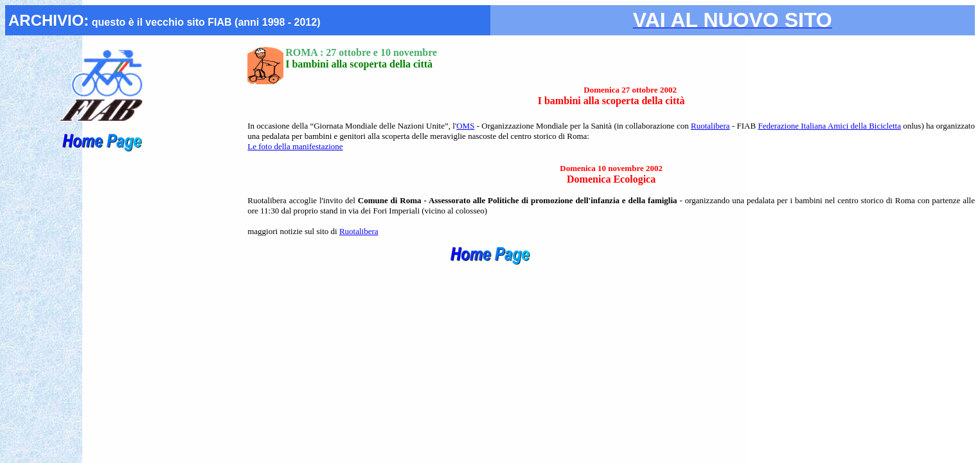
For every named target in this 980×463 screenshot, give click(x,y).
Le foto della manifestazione (295, 146)
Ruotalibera (710, 126)
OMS (465, 126)
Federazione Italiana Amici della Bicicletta (829, 126)
